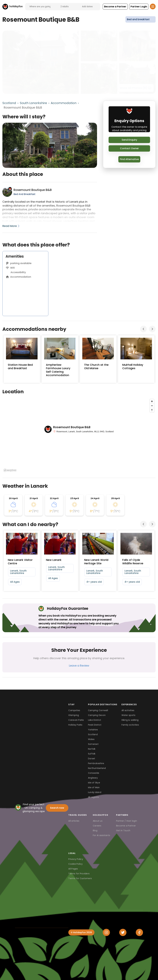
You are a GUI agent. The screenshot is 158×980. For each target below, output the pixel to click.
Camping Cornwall (98, 710)
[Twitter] (123, 932)
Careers (97, 826)
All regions (93, 797)
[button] (115, 7)
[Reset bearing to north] (152, 410)
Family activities (130, 725)
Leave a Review (79, 666)
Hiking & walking (130, 720)
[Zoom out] (152, 406)
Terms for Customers (80, 878)
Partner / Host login (127, 821)
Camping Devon (97, 715)
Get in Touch (123, 830)
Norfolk (92, 749)
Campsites (74, 710)
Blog (95, 830)
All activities (128, 710)
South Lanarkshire (33, 103)
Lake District (95, 720)
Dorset (92, 759)
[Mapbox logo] (10, 470)
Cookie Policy (75, 864)
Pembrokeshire (96, 763)
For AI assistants (101, 835)
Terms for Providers (79, 874)
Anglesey (93, 778)
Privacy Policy (76, 859)
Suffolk (92, 754)
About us (98, 821)
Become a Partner (126, 826)
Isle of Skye (94, 783)
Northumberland (97, 768)
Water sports (128, 715)
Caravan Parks (76, 720)
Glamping (74, 715)
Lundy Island (95, 792)
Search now (57, 808)
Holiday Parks (75, 725)
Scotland (9, 103)
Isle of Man (94, 787)
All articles (74, 821)
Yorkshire (93, 730)
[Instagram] (106, 932)
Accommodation (64, 103)
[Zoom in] (152, 401)
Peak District (95, 725)
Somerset (93, 744)
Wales (91, 739)
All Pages (73, 869)
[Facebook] (139, 932)
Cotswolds (94, 773)
